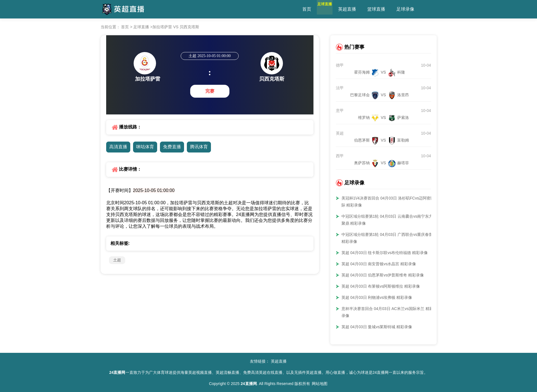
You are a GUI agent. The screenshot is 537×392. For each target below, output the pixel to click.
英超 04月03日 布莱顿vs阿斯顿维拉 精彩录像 (381, 286)
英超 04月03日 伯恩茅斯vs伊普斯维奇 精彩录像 (383, 275)
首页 (307, 9)
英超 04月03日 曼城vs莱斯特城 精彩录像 (377, 327)
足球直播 (331, 9)
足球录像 (419, 9)
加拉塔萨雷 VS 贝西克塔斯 (176, 27)
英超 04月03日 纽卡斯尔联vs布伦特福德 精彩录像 (385, 253)
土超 (117, 260)
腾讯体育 (199, 147)
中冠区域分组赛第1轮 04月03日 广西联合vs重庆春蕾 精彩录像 (387, 238)
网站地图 (320, 384)
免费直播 (172, 147)
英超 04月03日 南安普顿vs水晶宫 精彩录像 (379, 264)
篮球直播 (390, 9)
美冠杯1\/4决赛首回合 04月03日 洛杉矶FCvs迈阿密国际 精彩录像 (388, 202)
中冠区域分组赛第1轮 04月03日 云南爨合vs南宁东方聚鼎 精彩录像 (387, 220)
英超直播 (361, 9)
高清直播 (118, 147)
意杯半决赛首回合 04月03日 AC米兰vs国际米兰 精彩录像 (387, 312)
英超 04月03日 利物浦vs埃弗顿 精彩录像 (377, 297)
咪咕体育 (145, 147)
